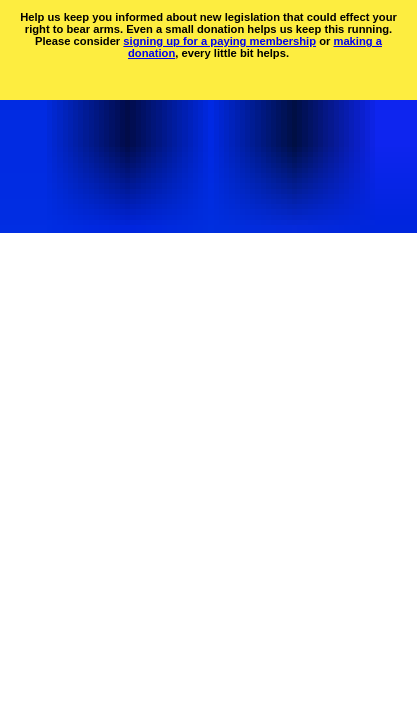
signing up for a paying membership (219, 41)
